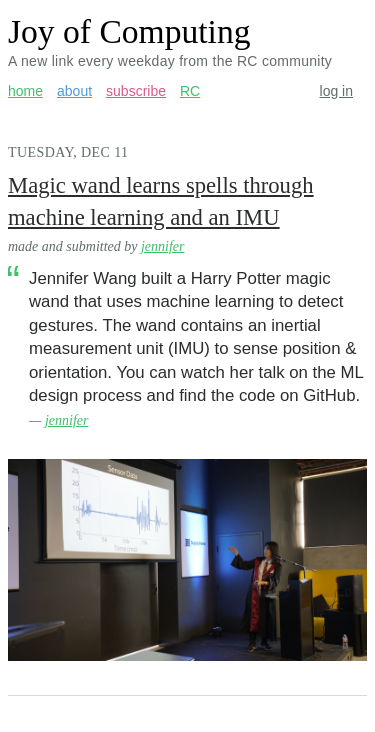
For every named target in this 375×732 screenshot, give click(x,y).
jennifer (163, 246)
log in (336, 91)
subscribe (136, 91)
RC (190, 91)
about (74, 91)
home (25, 91)
